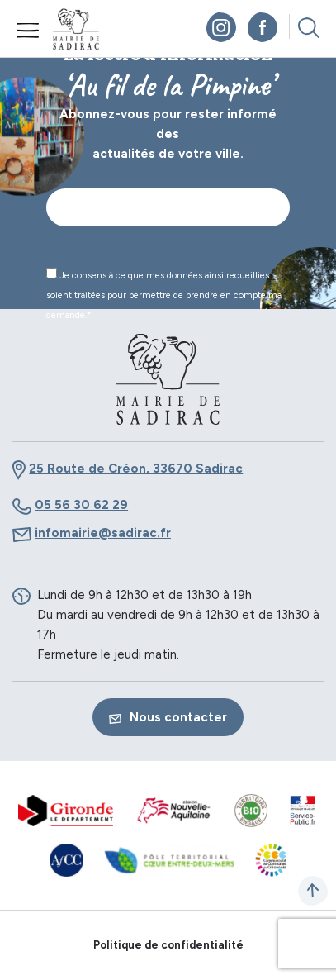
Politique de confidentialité (168, 945)
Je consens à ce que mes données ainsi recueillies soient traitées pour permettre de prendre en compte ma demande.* (164, 294)
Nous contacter (168, 717)
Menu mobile (28, 31)
